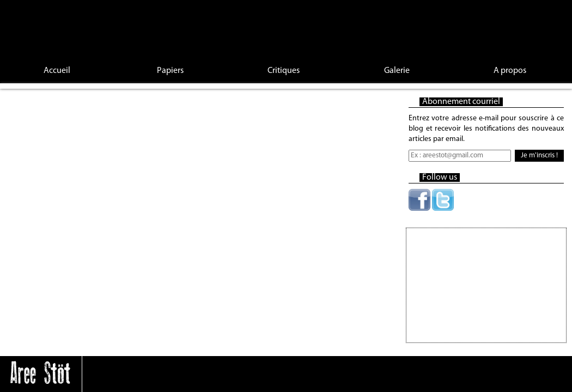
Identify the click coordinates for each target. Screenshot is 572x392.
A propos (510, 71)
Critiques (284, 71)
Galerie (397, 71)
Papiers (170, 71)
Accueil (57, 71)
